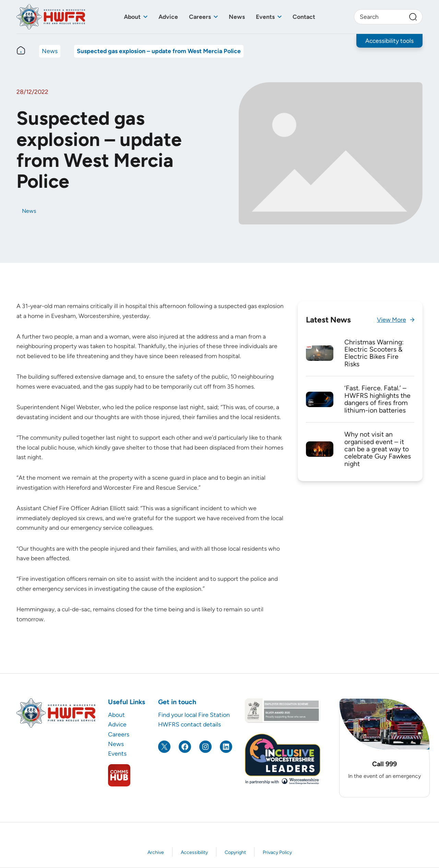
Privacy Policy (277, 852)
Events (265, 17)
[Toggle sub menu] (145, 17)
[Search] (413, 17)
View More (391, 320)
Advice (168, 17)
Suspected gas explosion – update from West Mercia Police (159, 51)
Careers (200, 17)
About (132, 17)
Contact (304, 17)
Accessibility (194, 852)
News (237, 17)
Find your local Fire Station (194, 715)
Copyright (235, 852)
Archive (156, 852)
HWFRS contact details (189, 724)
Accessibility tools (389, 41)
